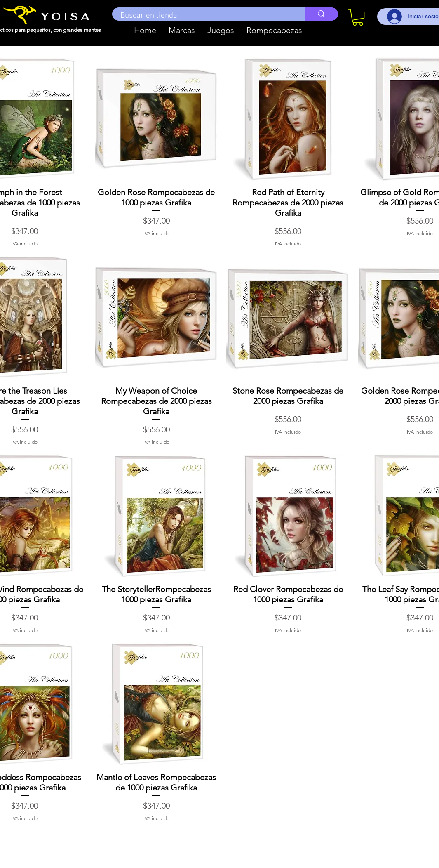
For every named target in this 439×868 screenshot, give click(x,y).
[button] (182, 30)
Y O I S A (65, 17)
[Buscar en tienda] (204, 16)
